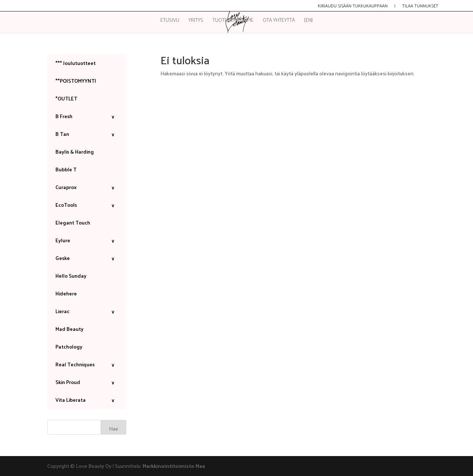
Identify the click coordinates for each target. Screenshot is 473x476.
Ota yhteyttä (279, 21)
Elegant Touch (73, 222)
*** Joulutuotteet (76, 63)
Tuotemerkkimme (233, 21)
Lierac (87, 311)
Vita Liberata (87, 400)
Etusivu (170, 21)
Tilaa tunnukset (420, 6)
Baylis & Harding (75, 152)
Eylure (87, 240)
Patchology (69, 347)
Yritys (196, 21)
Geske (87, 258)
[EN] (308, 21)
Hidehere (66, 293)
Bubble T (66, 169)
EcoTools (87, 205)
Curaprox (87, 187)
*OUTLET (66, 98)
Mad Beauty (69, 329)
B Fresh (87, 116)
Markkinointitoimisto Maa (174, 466)
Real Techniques (87, 364)
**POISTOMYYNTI (76, 81)
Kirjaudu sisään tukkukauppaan (353, 6)
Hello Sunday (71, 276)
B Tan (87, 134)
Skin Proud (87, 382)
